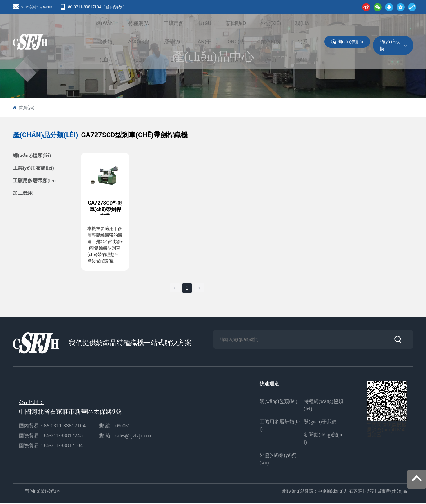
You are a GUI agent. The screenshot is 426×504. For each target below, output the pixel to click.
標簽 (370, 492)
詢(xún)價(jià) (350, 54)
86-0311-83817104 (65, 427)
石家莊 (356, 492)
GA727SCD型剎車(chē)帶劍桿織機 (106, 209)
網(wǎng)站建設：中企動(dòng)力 (315, 492)
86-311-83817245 (64, 437)
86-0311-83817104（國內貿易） (98, 7)
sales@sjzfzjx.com (37, 7)
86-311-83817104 (63, 447)
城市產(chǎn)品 (392, 492)
